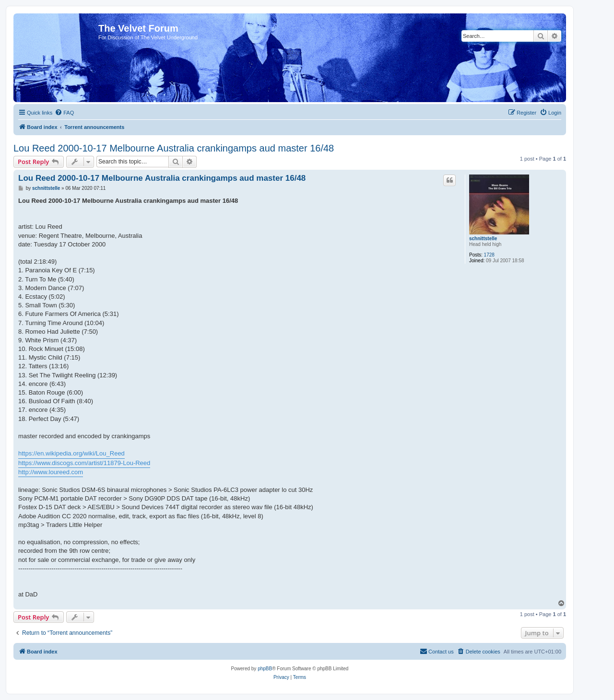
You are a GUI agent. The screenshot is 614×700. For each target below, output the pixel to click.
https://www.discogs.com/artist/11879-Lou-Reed (84, 463)
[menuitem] (64, 113)
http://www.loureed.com (51, 472)
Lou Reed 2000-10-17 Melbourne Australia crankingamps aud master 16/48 (174, 148)
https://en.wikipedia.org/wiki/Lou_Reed (71, 453)
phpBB (265, 669)
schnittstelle (483, 239)
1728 (489, 255)
